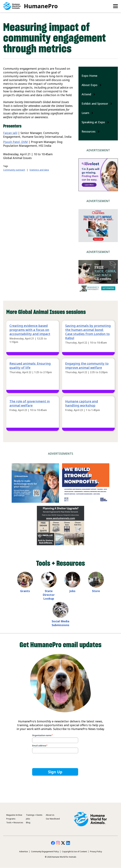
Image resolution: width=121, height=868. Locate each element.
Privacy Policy (96, 852)
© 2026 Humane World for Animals (61, 857)
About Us (50, 815)
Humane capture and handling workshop (82, 403)
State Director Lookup (49, 595)
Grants (25, 591)
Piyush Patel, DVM (15, 142)
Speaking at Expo (93, 122)
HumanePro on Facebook (53, 843)
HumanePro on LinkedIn (68, 843)
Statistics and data (39, 170)
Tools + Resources (15, 823)
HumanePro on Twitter (63, 843)
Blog (28, 823)
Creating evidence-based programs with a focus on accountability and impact (30, 330)
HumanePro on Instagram (58, 843)
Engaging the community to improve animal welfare (87, 366)
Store (96, 591)
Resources (89, 131)
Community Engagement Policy (45, 852)
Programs (11, 819)
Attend (86, 94)
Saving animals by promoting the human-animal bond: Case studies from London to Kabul (88, 332)
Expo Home (89, 76)
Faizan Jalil (10, 133)
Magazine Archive (14, 815)
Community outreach (14, 170)
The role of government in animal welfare (30, 403)
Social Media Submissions (60, 623)
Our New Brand (53, 819)
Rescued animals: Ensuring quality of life (30, 366)
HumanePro (41, 6)
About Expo (89, 85)
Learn (85, 113)
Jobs (72, 591)
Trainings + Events (34, 815)
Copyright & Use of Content (74, 852)
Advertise (24, 852)
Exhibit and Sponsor (95, 104)
